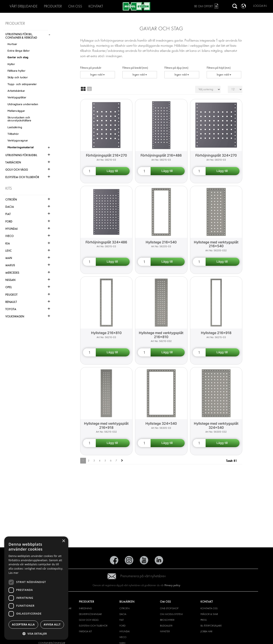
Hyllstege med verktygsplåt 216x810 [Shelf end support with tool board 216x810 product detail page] (161, 335)
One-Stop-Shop (169, 608)
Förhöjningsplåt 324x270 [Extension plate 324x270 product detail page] (216, 155)
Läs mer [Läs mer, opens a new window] (14, 573)
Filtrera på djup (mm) (176, 68)
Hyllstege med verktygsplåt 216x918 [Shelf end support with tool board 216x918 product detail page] (106, 425)
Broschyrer (167, 620)
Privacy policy (172, 585)
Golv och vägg (89, 620)
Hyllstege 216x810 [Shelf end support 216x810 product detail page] (106, 333)
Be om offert (204, 6)
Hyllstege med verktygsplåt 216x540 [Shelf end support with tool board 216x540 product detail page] (216, 244)
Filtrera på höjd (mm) (219, 68)
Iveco (123, 637)
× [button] (63, 541)
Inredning (85, 608)
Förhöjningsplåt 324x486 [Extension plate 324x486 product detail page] (106, 242)
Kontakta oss (209, 608)
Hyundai (125, 631)
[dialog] (36, 588)
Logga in (260, 6)
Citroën (124, 608)
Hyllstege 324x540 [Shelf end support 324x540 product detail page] (161, 423)
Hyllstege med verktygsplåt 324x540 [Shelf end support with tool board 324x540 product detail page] (216, 425)
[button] (36, 633)
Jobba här (206, 631)
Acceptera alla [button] (23, 624)
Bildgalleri (166, 626)
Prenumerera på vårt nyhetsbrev (137, 576)
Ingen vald (97, 75)
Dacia (123, 614)
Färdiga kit (85, 631)
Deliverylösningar (90, 614)
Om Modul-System (171, 614)
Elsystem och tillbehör (93, 626)
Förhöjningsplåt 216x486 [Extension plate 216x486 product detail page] (161, 155)
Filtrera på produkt (91, 68)
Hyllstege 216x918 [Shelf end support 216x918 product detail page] (216, 333)
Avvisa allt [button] (52, 624)
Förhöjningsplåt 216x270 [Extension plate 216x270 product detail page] (106, 155)
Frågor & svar (209, 614)
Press (204, 620)
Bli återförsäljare (211, 626)
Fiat (122, 620)
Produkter (53, 6)
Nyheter (165, 631)
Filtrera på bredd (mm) (135, 68)
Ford (122, 626)
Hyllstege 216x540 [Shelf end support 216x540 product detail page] (161, 242)
